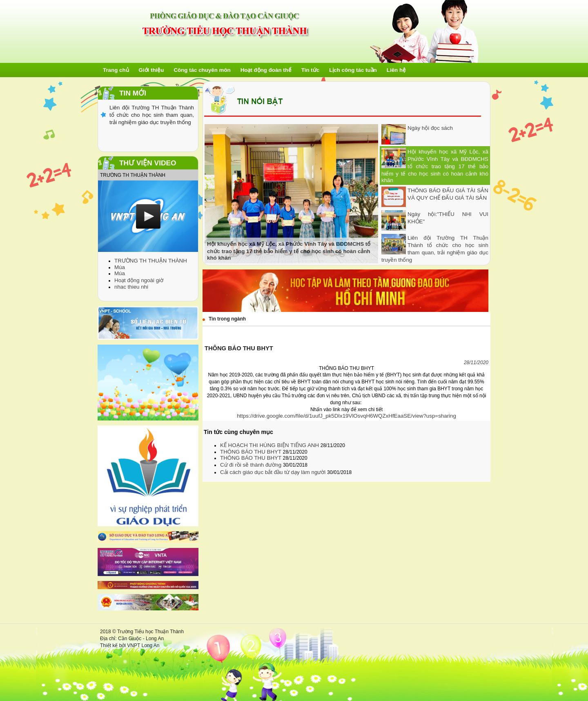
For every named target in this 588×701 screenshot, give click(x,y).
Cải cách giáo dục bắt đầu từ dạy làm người (274, 472)
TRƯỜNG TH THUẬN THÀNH (151, 261)
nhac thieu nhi (131, 287)
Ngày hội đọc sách (430, 128)
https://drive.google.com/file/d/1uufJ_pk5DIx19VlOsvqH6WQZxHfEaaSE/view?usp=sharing (346, 416)
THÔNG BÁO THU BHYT (252, 452)
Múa (120, 267)
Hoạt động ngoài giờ (139, 280)
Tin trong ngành (227, 319)
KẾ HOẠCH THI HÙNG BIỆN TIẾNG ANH (270, 445)
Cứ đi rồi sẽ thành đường (252, 465)
